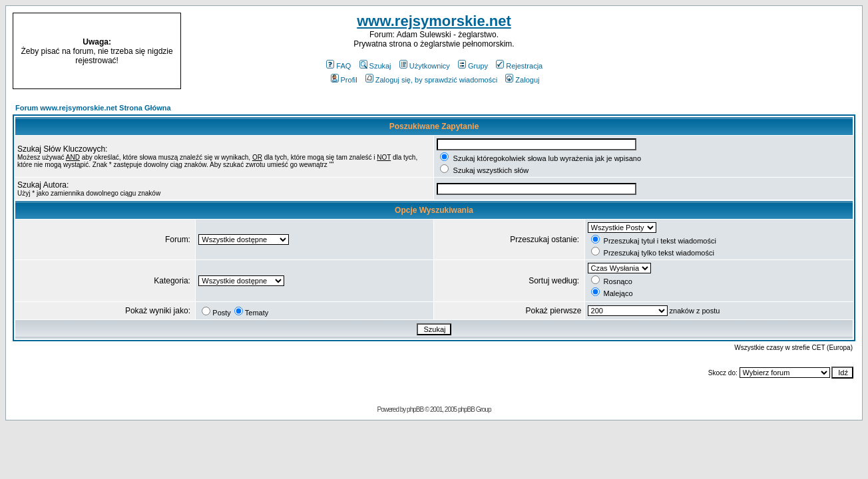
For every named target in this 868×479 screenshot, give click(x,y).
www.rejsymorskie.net (434, 21)
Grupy (473, 66)
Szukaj (375, 66)
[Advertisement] (765, 51)
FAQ (338, 66)
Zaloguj (522, 80)
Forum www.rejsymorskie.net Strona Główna (93, 108)
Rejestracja (519, 66)
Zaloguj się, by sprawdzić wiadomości (431, 80)
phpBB (415, 409)
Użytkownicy (425, 66)
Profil (344, 80)
